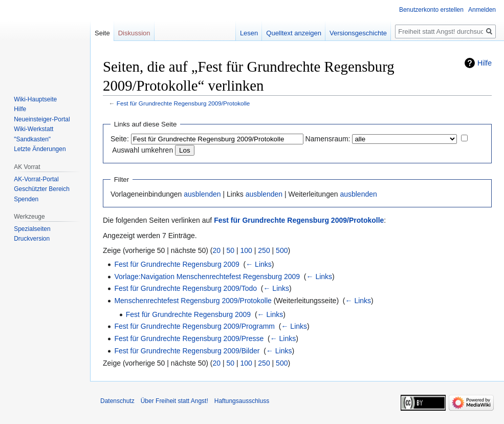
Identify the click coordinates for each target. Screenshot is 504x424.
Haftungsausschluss (242, 401)
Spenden (26, 199)
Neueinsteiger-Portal (42, 119)
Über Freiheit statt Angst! (174, 401)
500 (282, 250)
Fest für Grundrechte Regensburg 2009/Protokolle (183, 103)
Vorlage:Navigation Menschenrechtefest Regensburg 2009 (207, 277)
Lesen (249, 33)
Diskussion (134, 33)
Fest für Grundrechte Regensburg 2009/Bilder (187, 351)
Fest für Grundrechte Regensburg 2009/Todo (185, 288)
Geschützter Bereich (42, 189)
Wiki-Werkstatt (34, 129)
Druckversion (32, 239)
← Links (259, 264)
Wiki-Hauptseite (35, 99)
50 (231, 250)
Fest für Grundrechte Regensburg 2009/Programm (194, 326)
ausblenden (202, 194)
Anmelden (482, 10)
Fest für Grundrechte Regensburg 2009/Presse (189, 338)
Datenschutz (117, 401)
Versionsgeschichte (358, 33)
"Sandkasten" (32, 139)
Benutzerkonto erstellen (431, 10)
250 (264, 250)
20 (217, 250)
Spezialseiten (32, 229)
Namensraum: (328, 139)
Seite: (120, 139)
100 (246, 250)
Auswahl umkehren (143, 150)
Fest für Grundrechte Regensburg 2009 (177, 264)
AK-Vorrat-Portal (36, 179)
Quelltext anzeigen (294, 33)
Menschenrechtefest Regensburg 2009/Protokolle (193, 301)
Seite (102, 33)
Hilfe (485, 63)
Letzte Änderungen (40, 149)
